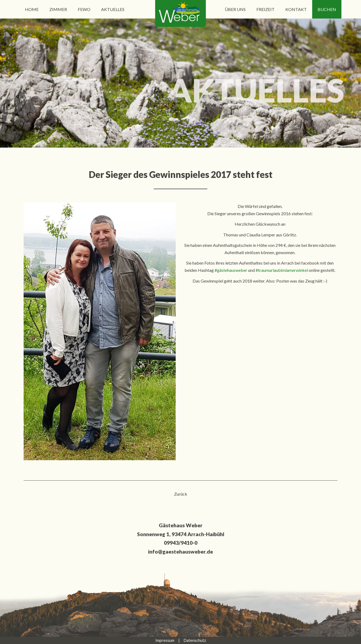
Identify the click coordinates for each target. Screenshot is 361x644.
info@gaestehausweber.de (180, 552)
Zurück (181, 494)
